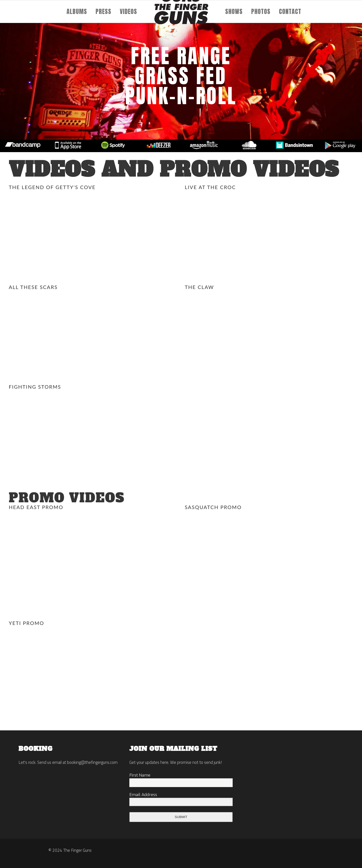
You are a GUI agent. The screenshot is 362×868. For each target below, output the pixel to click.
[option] (23, 146)
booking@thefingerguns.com (92, 762)
